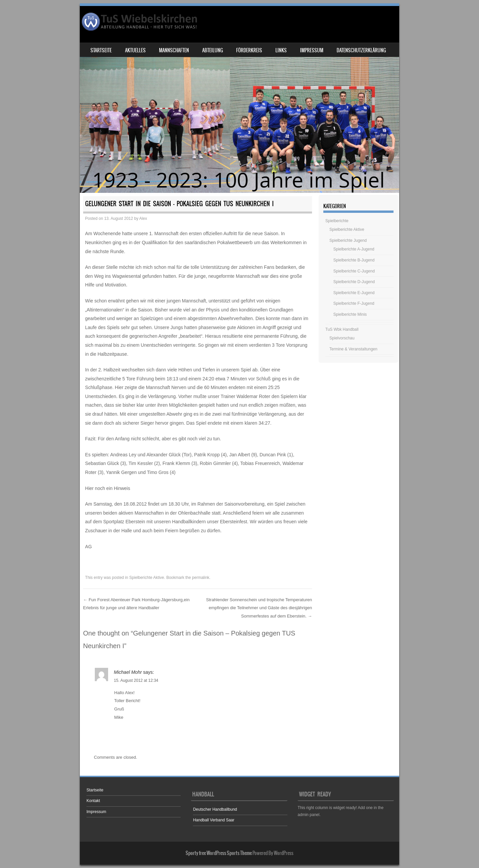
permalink (201, 578)
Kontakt (93, 801)
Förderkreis (249, 50)
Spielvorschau (342, 338)
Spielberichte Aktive (147, 578)
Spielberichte (337, 221)
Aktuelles (135, 50)
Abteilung (213, 50)
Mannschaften (174, 50)
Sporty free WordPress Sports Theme (219, 853)
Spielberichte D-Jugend (354, 282)
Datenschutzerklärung (361, 50)
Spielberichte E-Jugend (354, 293)
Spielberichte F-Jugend (354, 303)
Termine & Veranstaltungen (353, 349)
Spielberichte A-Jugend (354, 249)
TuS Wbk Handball (342, 329)
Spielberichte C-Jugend (354, 271)
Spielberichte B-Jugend (354, 260)
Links (281, 50)
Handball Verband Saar (214, 820)
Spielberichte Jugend (348, 240)
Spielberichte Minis (350, 314)
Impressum (312, 50)
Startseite (101, 50)
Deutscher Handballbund (215, 809)
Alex (143, 218)
